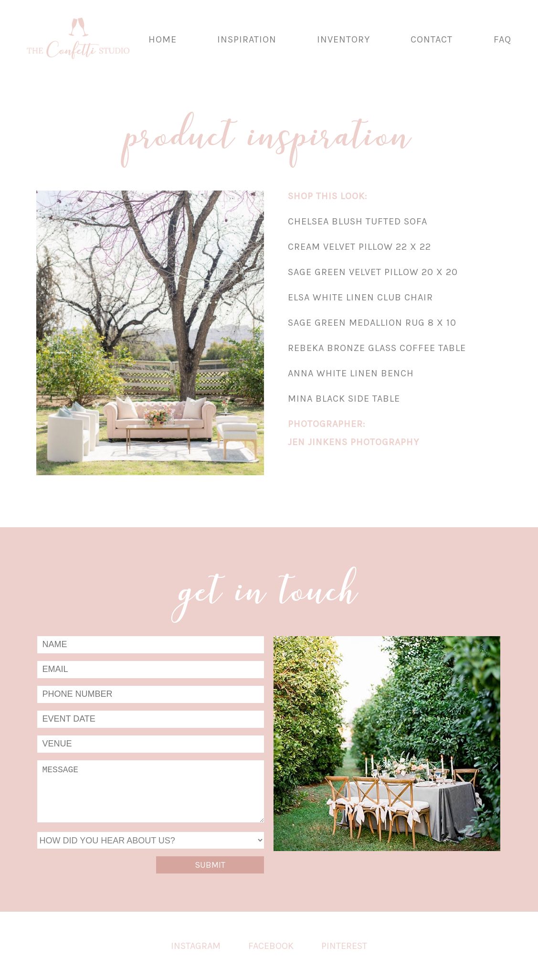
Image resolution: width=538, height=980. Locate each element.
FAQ (502, 39)
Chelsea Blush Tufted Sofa (358, 221)
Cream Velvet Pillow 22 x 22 (359, 247)
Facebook (271, 946)
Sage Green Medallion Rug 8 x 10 (372, 323)
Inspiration (247, 39)
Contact (432, 39)
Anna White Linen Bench (351, 373)
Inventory (343, 39)
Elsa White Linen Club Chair (360, 297)
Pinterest (344, 946)
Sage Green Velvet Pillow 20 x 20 (373, 272)
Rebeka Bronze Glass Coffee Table (377, 348)
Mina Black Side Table (344, 399)
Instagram (196, 946)
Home (163, 39)
